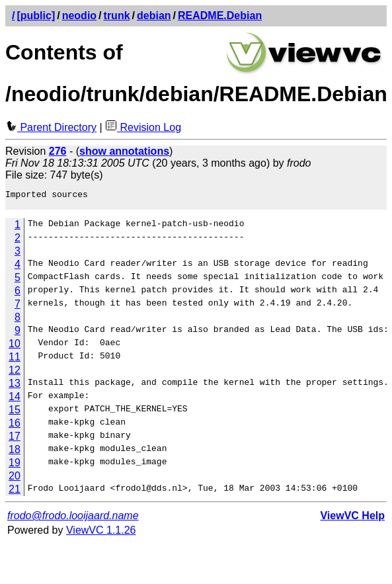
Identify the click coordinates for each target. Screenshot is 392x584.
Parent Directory (51, 127)
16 (15, 427)
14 (15, 400)
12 (15, 374)
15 (15, 414)
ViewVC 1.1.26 (101, 534)
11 (15, 361)
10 (15, 348)
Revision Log (143, 127)
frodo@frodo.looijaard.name (73, 520)
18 (15, 453)
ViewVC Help (352, 520)
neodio (79, 16)
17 (15, 440)
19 (15, 467)
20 (15, 480)
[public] (36, 16)
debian (154, 16)
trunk (117, 16)
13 (15, 387)
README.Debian (220, 16)
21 (15, 493)
